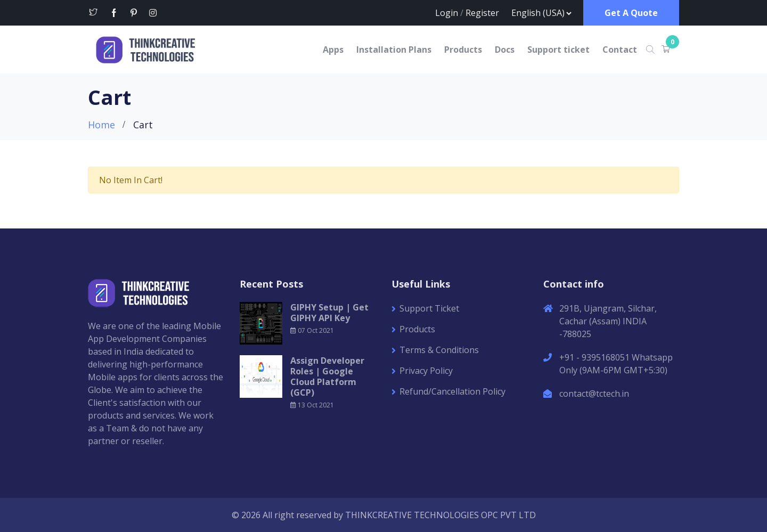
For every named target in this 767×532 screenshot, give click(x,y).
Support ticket (558, 50)
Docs (505, 50)
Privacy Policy (426, 371)
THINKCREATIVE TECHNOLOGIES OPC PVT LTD (440, 515)
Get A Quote (631, 13)
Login (447, 13)
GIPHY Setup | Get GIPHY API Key (329, 313)
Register (482, 13)
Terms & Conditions (439, 350)
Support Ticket (429, 308)
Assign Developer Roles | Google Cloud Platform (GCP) (327, 377)
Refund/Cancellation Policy (452, 391)
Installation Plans (394, 50)
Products (463, 50)
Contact (620, 50)
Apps (333, 50)
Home (101, 125)
